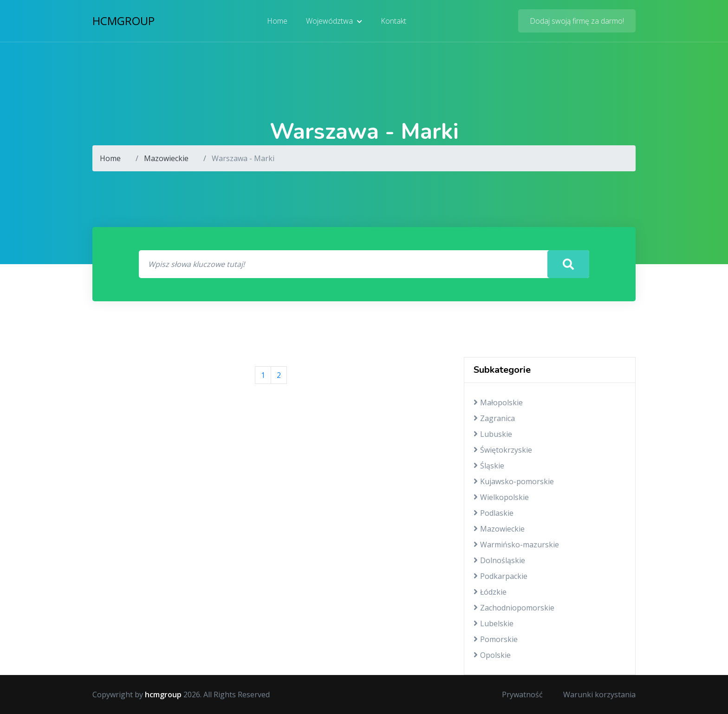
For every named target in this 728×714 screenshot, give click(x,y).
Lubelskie (494, 623)
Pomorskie (496, 639)
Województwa (334, 21)
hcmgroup (123, 21)
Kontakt (393, 21)
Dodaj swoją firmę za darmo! (577, 21)
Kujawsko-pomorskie (514, 481)
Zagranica (494, 418)
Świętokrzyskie (503, 450)
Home (277, 21)
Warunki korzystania (599, 695)
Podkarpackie (500, 576)
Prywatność (522, 695)
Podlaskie (494, 513)
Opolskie (492, 655)
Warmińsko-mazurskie (516, 545)
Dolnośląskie (499, 560)
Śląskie (489, 466)
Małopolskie (498, 402)
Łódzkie (490, 592)
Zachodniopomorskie (514, 608)
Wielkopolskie (501, 497)
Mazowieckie (166, 158)
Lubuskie (493, 434)
